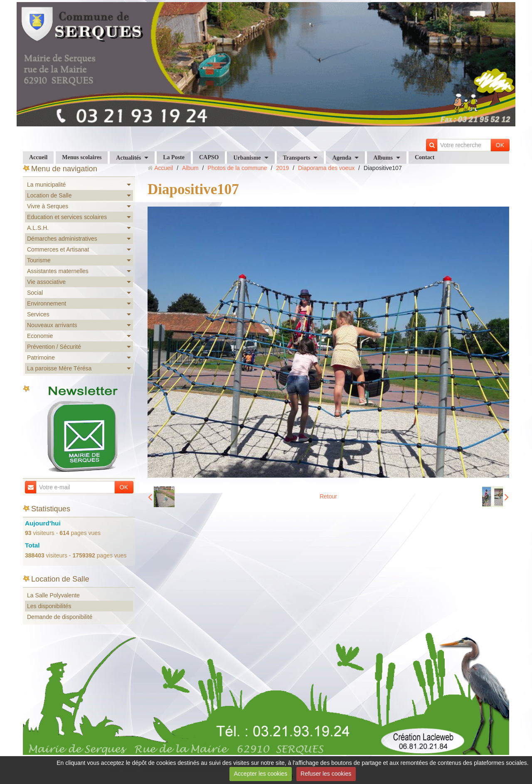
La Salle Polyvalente (53, 595)
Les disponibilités (49, 606)
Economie (40, 336)
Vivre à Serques (48, 206)
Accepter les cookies (261, 774)
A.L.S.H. (38, 228)
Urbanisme (247, 158)
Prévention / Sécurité (54, 347)
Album (190, 168)
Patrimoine (41, 357)
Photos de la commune (237, 168)
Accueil (38, 157)
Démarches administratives (62, 239)
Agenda (342, 158)
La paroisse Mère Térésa (59, 368)
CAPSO (209, 157)
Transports (297, 158)
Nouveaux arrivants (52, 325)
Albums (383, 158)
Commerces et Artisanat (58, 249)
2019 (282, 168)
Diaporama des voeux (326, 168)
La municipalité (46, 185)
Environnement (47, 303)
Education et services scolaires (67, 217)
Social (35, 293)
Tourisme (39, 260)
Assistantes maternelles (58, 271)
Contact (425, 157)
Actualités (128, 158)
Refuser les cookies (326, 774)
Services (38, 314)
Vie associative (46, 282)
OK (500, 145)
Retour (328, 496)
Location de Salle (49, 195)
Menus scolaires (82, 157)
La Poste (174, 157)
